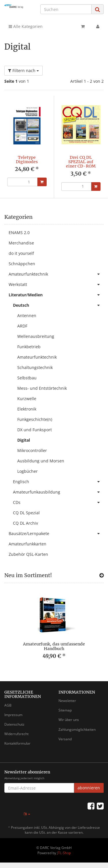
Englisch (58, 482)
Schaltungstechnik (35, 367)
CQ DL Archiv (25, 523)
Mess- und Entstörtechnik (42, 388)
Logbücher (28, 471)
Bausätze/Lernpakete (56, 534)
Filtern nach (23, 70)
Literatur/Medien (56, 295)
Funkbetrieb (29, 347)
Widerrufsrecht (16, 734)
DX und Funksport (35, 430)
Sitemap (65, 710)
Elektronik (27, 409)
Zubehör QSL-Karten (28, 554)
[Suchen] (66, 9)
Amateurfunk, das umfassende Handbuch (54, 646)
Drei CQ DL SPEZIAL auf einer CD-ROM (81, 162)
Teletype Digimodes (27, 160)
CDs (58, 502)
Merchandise (21, 243)
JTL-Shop (64, 853)
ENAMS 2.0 (19, 232)
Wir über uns (69, 720)
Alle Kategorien (26, 26)
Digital (24, 440)
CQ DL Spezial (26, 513)
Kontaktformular (17, 743)
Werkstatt (56, 285)
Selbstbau (27, 378)
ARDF (22, 326)
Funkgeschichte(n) (35, 419)
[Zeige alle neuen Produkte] (102, 575)
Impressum (13, 715)
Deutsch (58, 305)
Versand (65, 739)
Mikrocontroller (32, 450)
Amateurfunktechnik (56, 274)
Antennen (27, 316)
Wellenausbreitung (36, 336)
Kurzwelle (27, 399)
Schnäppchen (22, 264)
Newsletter (67, 701)
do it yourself (21, 253)
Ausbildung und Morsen (41, 461)
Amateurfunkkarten (28, 544)
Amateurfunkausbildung (58, 492)
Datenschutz (14, 724)
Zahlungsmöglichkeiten (77, 729)
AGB (8, 705)
